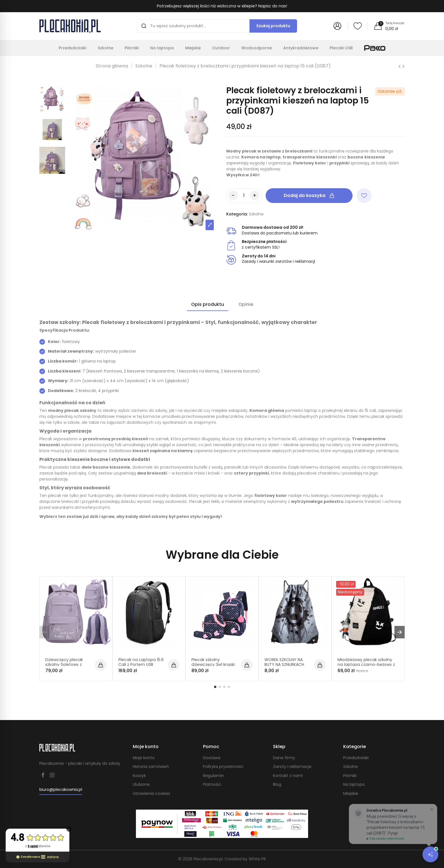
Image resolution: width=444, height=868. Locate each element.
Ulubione (141, 785)
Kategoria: (237, 214)
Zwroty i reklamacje (292, 767)
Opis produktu (208, 305)
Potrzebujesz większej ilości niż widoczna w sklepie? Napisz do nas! (222, 6)
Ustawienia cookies (151, 794)
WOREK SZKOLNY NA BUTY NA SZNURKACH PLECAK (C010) (284, 664)
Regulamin (214, 776)
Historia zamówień (151, 767)
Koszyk (139, 776)
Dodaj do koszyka (309, 195)
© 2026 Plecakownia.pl (201, 859)
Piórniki (350, 776)
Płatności (212, 785)
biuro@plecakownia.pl (61, 789)
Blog (277, 785)
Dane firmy (284, 758)
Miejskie (351, 794)
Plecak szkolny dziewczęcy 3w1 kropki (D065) (213, 664)
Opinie (246, 305)
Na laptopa (354, 785)
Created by (245, 859)
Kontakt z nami (288, 776)
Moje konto (144, 758)
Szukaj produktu (273, 26)
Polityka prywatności (223, 767)
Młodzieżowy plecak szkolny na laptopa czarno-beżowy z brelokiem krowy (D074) (366, 664)
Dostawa (212, 758)
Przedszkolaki (356, 758)
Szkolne (351, 767)
